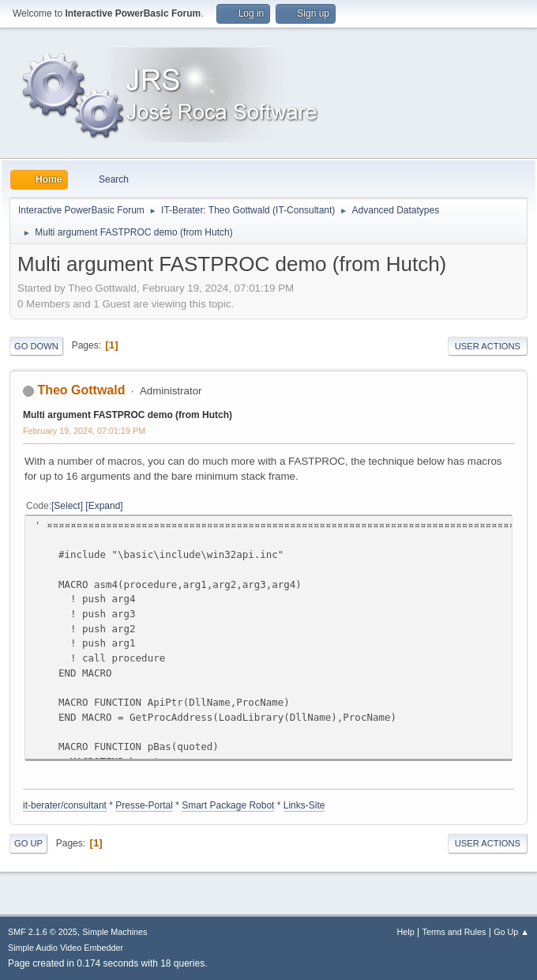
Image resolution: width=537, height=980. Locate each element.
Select (67, 506)
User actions (488, 346)
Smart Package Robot (228, 805)
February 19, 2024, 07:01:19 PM (84, 431)
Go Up (28, 843)
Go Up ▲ (511, 932)
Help (406, 932)
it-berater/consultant (65, 805)
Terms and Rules (454, 932)
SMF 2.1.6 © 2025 (43, 932)
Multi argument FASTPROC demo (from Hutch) (128, 415)
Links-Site (304, 805)
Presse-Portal (144, 805)
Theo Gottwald (81, 390)
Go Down (36, 346)
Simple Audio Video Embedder (66, 948)
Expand (105, 506)
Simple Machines (115, 932)
